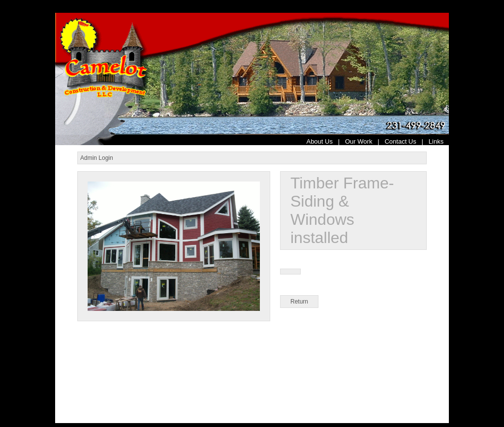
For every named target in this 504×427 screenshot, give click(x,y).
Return (299, 302)
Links (439, 141)
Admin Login (97, 158)
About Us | (326, 141)
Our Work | (365, 141)
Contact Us (400, 141)
